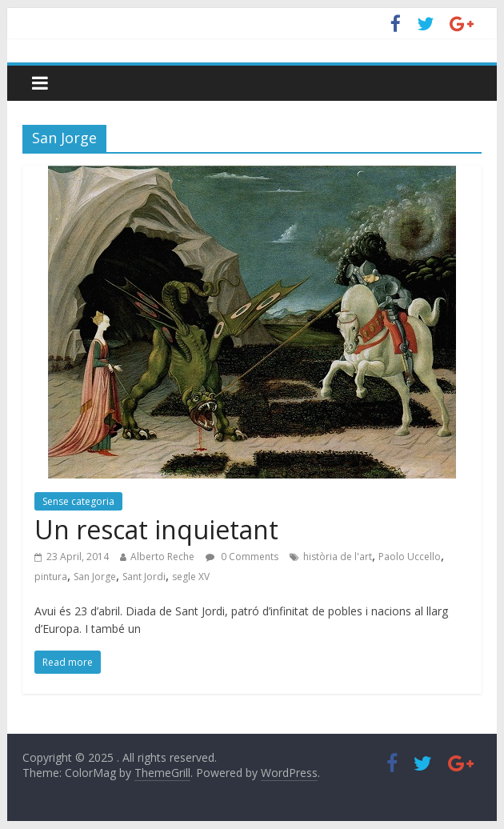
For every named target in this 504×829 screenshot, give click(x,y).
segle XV (191, 577)
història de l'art (338, 557)
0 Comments (242, 557)
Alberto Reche (162, 557)
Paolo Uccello (410, 557)
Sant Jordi (144, 577)
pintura (51, 577)
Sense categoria (78, 501)
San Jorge (95, 577)
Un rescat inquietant (156, 529)
